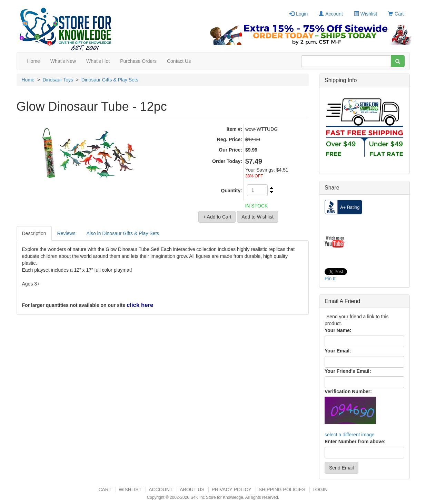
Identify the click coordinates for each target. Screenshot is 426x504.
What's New (63, 61)
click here (140, 305)
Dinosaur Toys (58, 80)
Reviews (66, 233)
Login (299, 14)
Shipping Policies (282, 490)
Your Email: (338, 351)
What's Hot (98, 61)
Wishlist (365, 14)
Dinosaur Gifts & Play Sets (110, 80)
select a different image (350, 435)
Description (34, 233)
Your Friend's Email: (348, 371)
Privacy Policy (231, 490)
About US (192, 490)
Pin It (330, 279)
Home (34, 61)
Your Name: (338, 330)
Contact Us (179, 61)
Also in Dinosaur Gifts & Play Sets (123, 233)
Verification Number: (348, 391)
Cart (396, 14)
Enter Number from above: (355, 442)
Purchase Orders (138, 61)
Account (331, 14)
